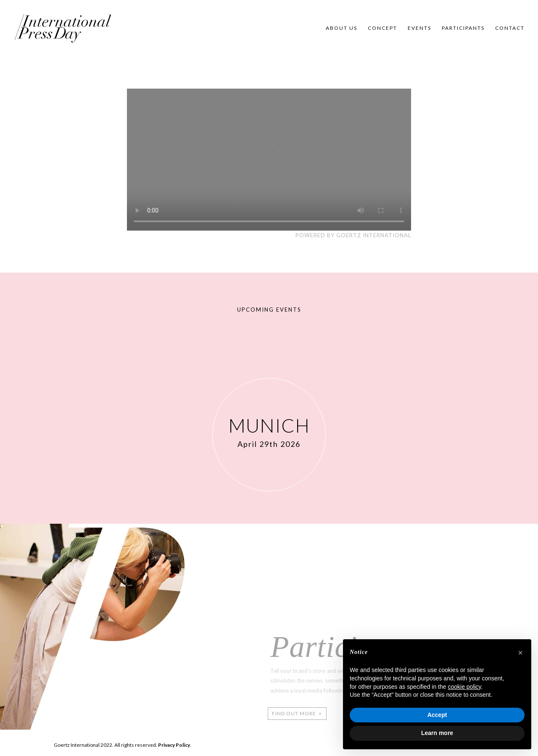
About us (342, 28)
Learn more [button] (437, 733)
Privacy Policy (174, 745)
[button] (520, 653)
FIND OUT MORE (289, 713)
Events (419, 28)
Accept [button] (437, 715)
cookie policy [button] (464, 687)
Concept (382, 28)
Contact (510, 28)
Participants (463, 28)
